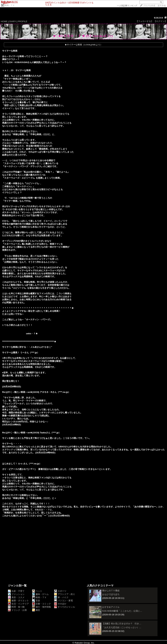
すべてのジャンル (65, 607)
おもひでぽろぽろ (111, 594)
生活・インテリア (18, 604)
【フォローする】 (144, 21)
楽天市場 (162, 6)
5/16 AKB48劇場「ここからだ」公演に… (122, 611)
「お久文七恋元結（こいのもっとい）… (122, 627)
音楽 (36, 601)
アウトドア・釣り (65, 594)
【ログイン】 (160, 21)
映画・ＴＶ (10, 5)
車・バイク (61, 597)
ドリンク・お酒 (17, 610)
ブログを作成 (149, 6)
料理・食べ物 (16, 607)
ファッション (16, 594)
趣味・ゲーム (40, 594)
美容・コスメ (16, 597)
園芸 (36, 610)
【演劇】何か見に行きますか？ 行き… (122, 624)
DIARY (13, 21)
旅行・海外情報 (41, 607)
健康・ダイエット (18, 601)
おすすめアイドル (111, 607)
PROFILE (23, 21)
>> (127, 6)
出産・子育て (16, 591)
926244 (159, 18)
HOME (4, 21)
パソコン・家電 (63, 601)
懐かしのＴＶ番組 (111, 591)
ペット (37, 591)
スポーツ (60, 591)
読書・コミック (41, 604)
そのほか (60, 604)
